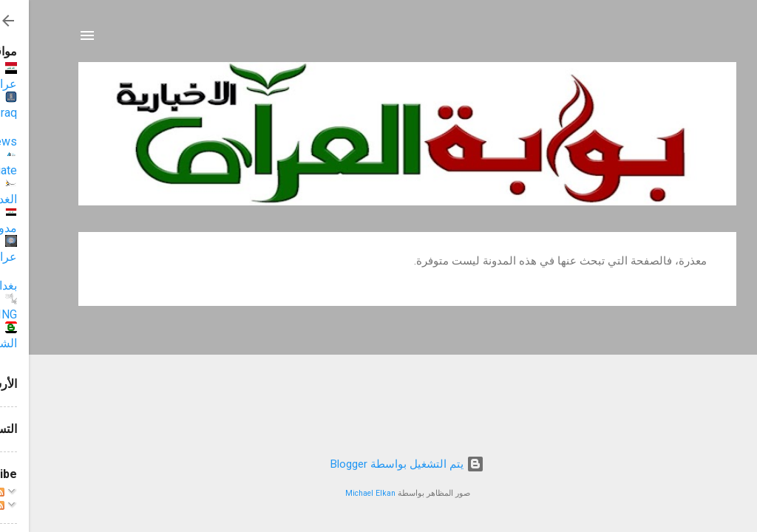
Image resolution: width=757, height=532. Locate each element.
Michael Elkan (342, 493)
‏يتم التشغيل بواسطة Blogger (378, 464)
